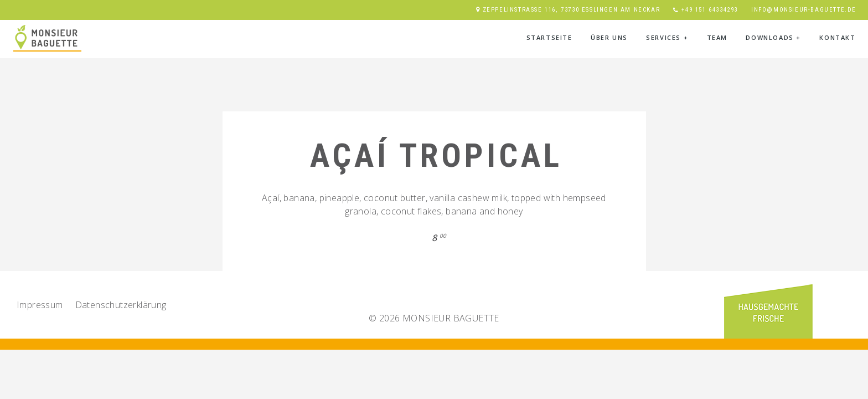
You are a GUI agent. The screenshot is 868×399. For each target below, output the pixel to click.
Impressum (40, 305)
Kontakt (837, 37)
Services (667, 37)
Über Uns (609, 37)
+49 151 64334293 (710, 10)
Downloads (773, 37)
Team (717, 37)
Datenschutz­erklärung (121, 305)
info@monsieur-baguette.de (804, 10)
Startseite (549, 37)
